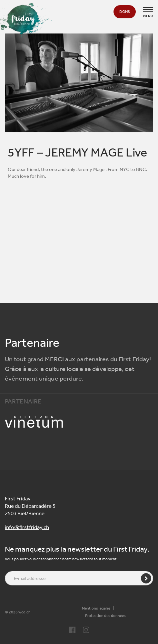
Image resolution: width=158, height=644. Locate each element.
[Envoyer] (146, 578)
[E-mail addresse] (79, 578)
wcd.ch (25, 612)
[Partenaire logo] (79, 422)
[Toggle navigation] (148, 9)
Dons (125, 12)
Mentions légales (96, 608)
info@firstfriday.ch (27, 527)
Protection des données (105, 616)
